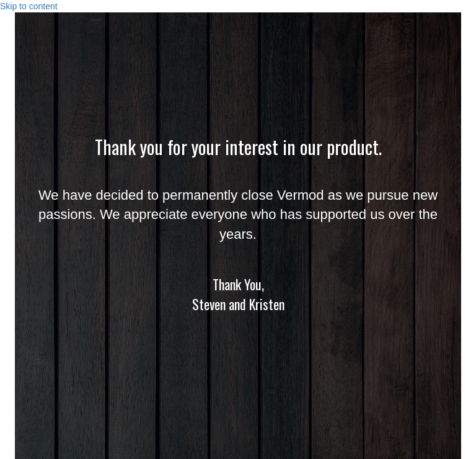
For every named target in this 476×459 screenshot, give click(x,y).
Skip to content (29, 6)
